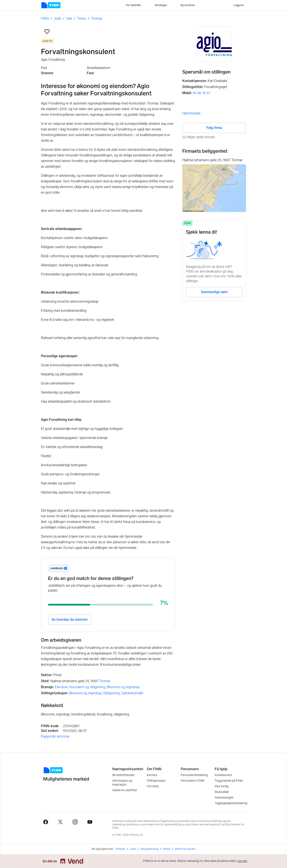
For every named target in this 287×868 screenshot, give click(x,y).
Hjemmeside (191, 113)
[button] (47, 32)
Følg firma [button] (214, 128)
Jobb (58, 18)
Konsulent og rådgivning (87, 687)
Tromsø (97, 18)
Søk (69, 18)
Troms (82, 18)
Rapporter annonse (55, 736)
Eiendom (61, 687)
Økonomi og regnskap (123, 687)
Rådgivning (112, 693)
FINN (45, 18)
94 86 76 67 (202, 93)
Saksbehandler (132, 693)
